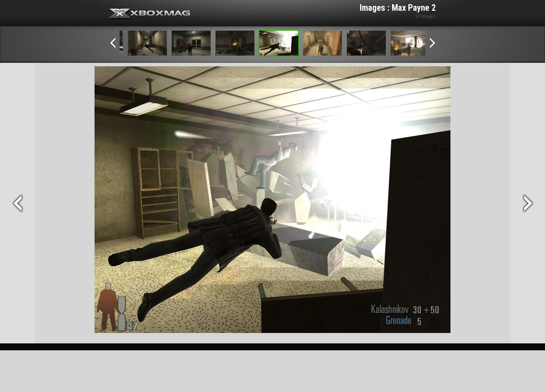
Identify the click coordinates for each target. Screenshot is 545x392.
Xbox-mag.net (150, 14)
